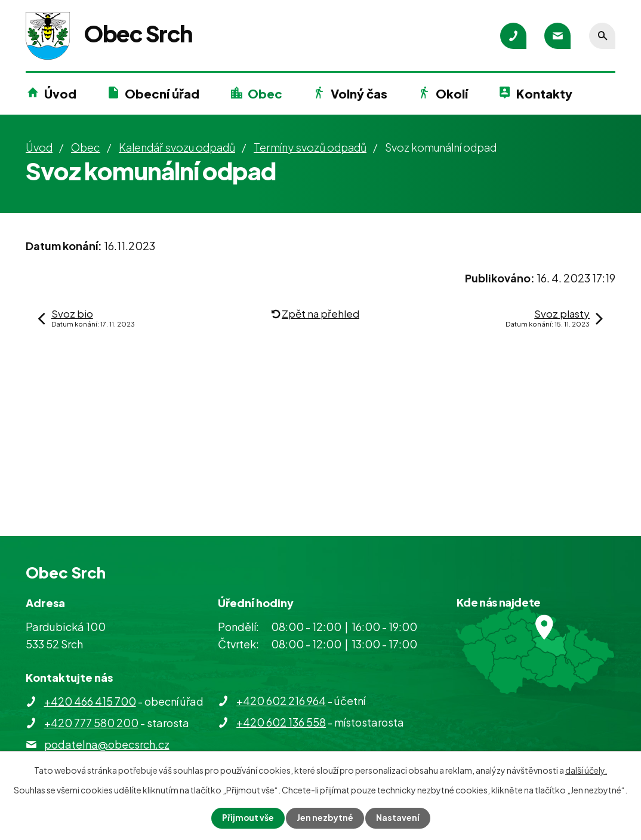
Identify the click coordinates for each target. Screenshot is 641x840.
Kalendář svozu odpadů (177, 147)
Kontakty (544, 93)
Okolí (452, 93)
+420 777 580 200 (91, 723)
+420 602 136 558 (281, 722)
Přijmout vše (248, 818)
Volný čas (359, 93)
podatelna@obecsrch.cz (107, 744)
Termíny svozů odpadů (310, 147)
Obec (265, 93)
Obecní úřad (162, 93)
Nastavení (398, 818)
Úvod (60, 93)
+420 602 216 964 (281, 701)
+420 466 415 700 (90, 701)
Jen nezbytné (325, 818)
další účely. (586, 770)
